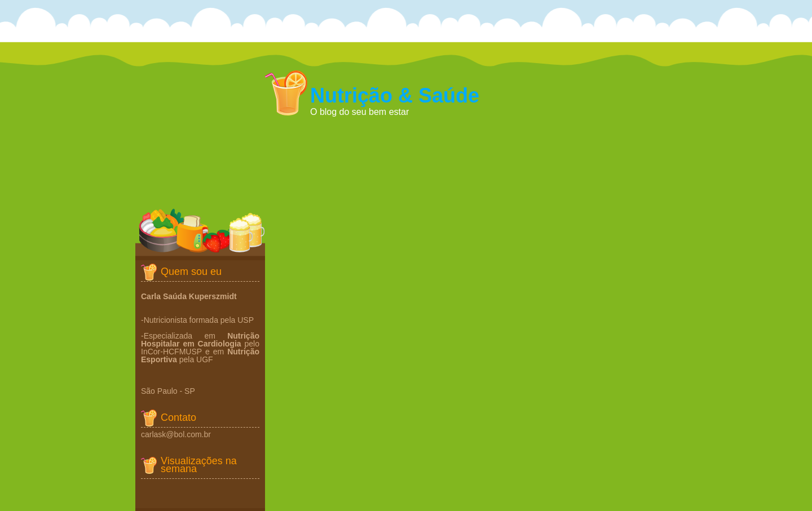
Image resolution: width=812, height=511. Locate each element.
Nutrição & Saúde (395, 95)
